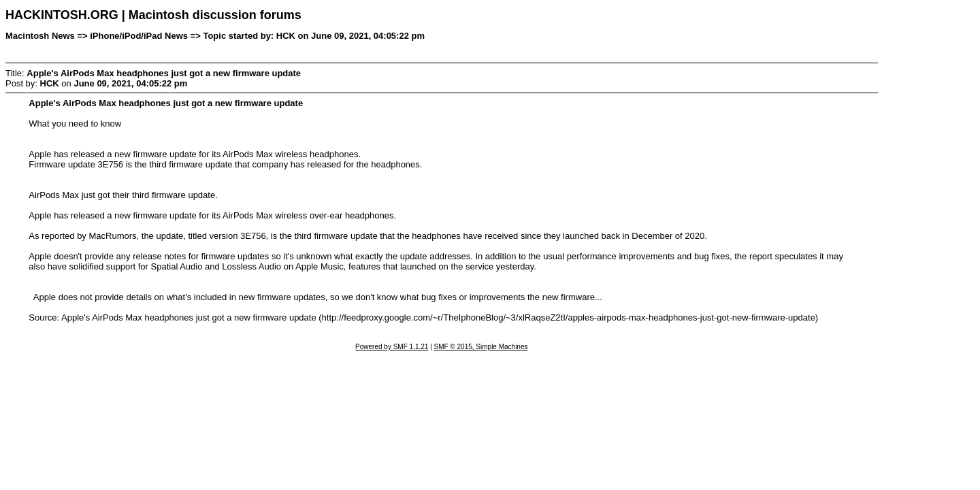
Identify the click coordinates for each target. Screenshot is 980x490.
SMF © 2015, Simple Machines (481, 347)
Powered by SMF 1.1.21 (392, 347)
